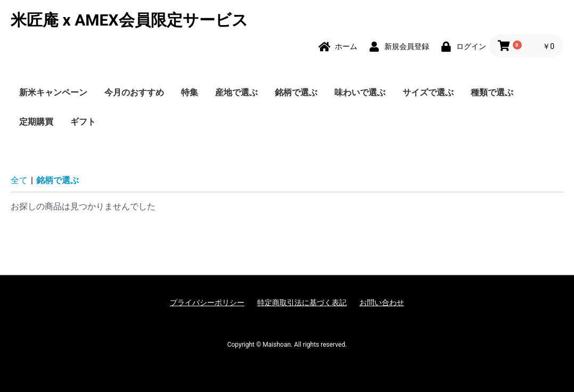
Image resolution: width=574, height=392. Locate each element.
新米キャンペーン (53, 92)
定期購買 (36, 122)
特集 (190, 92)
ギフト (83, 122)
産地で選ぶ (236, 92)
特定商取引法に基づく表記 (302, 303)
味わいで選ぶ (360, 92)
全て (19, 180)
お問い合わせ (382, 303)
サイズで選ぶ (428, 92)
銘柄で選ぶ (296, 92)
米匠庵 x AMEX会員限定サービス (129, 20)
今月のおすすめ (134, 92)
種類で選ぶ (492, 92)
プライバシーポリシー (207, 303)
